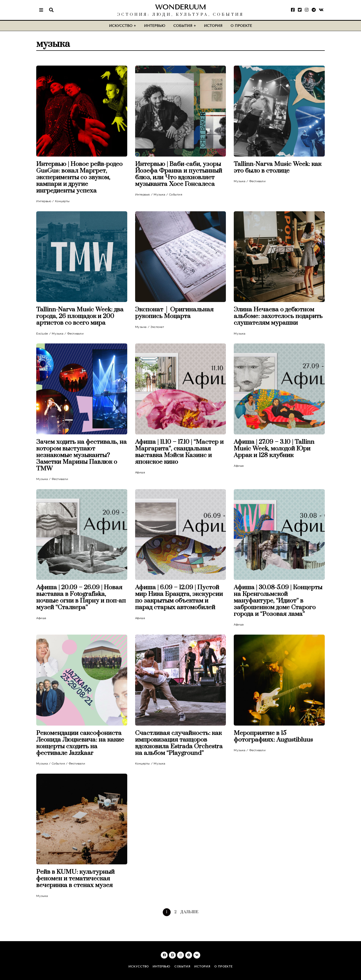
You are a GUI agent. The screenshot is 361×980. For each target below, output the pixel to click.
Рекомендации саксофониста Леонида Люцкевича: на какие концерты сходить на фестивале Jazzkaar (80, 743)
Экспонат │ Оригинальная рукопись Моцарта (174, 313)
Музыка (159, 195)
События (183, 26)
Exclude (42, 334)
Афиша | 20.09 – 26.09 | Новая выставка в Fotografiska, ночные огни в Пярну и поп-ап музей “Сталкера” (81, 597)
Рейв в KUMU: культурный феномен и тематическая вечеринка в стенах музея (75, 879)
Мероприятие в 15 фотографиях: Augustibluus (273, 736)
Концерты (62, 201)
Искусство (121, 26)
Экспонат (157, 327)
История (213, 26)
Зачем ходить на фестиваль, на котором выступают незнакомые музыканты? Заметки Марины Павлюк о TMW (81, 455)
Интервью (155, 26)
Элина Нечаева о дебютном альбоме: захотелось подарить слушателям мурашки (278, 316)
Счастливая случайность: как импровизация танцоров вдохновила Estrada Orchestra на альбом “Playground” (179, 743)
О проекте (241, 26)
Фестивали (258, 181)
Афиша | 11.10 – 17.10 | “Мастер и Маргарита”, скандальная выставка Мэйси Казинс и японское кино (179, 452)
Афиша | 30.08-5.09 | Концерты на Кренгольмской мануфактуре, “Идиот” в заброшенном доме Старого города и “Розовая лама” (278, 601)
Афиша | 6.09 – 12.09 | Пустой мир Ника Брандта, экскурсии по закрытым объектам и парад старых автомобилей (179, 597)
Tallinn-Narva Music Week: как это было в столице (278, 167)
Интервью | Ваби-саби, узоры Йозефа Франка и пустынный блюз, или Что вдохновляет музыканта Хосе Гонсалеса (179, 174)
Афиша (140, 472)
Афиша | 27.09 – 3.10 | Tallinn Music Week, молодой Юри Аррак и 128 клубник (274, 449)
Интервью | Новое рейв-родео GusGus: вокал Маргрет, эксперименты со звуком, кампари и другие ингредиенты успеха (79, 177)
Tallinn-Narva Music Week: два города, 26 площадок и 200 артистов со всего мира (80, 316)
